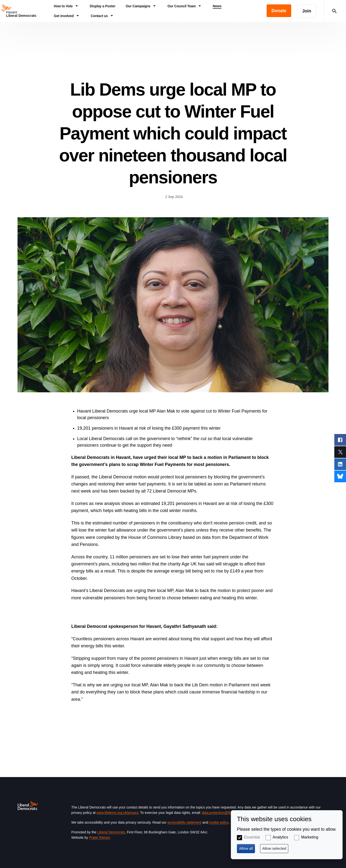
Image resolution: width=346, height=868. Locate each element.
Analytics (281, 837)
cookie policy (219, 822)
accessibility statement (185, 822)
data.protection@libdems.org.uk (226, 813)
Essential (252, 837)
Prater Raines (100, 838)
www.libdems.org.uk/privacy (117, 813)
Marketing (310, 837)
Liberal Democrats (111, 832)
